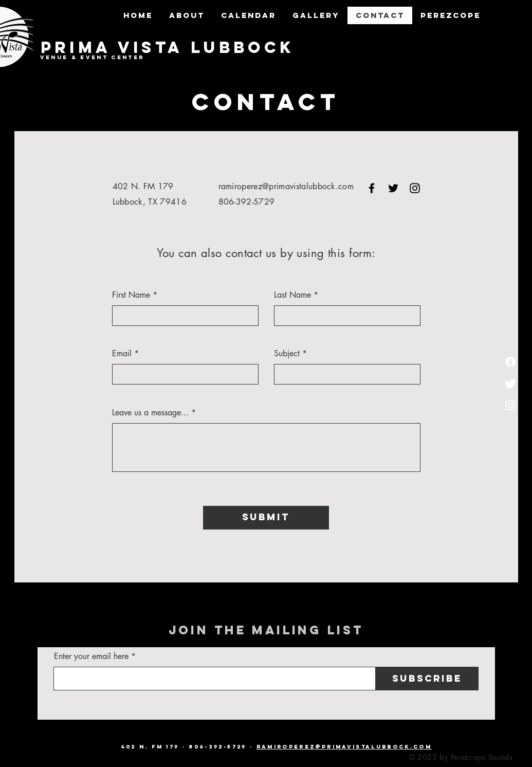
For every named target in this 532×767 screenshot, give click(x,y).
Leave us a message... (150, 413)
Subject (287, 354)
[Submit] (266, 518)
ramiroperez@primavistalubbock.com (286, 186)
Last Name (292, 295)
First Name (131, 295)
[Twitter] (510, 383)
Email (122, 354)
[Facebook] (510, 362)
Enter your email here (91, 656)
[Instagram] (510, 405)
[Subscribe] (427, 679)
